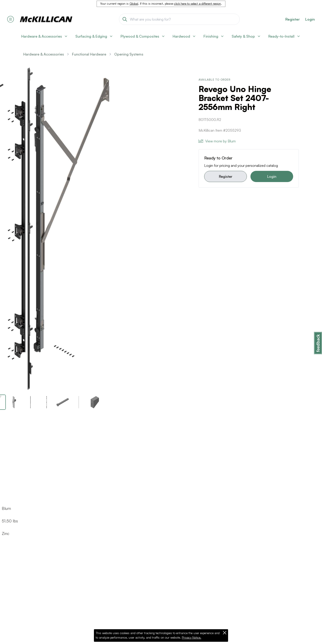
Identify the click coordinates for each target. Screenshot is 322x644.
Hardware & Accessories (44, 54)
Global (134, 4)
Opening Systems (129, 54)
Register (226, 176)
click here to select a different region (197, 4)
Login (310, 19)
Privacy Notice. (192, 638)
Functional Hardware (89, 54)
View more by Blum (217, 141)
